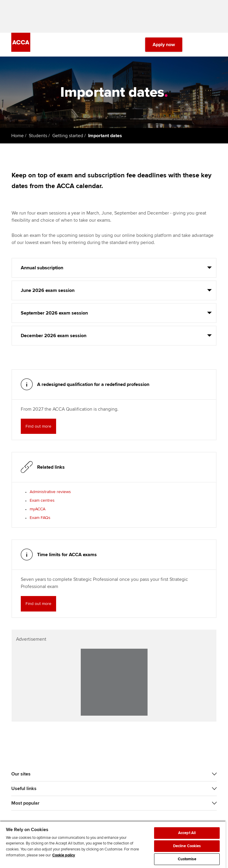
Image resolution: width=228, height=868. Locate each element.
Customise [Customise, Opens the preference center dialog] (187, 859)
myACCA (38, 509)
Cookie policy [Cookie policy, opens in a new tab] (64, 855)
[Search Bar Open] (197, 45)
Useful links (24, 789)
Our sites (21, 774)
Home (18, 136)
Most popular (25, 803)
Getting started (68, 136)
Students (38, 136)
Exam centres (42, 500)
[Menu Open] (213, 45)
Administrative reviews (50, 492)
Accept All (187, 833)
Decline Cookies (187, 846)
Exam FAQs (40, 518)
